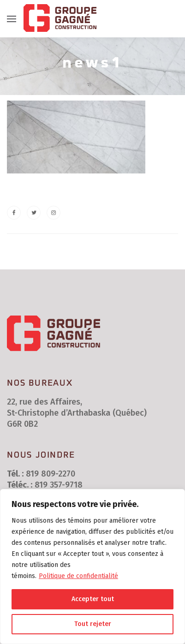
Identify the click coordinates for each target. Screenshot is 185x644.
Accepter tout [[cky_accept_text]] (93, 599)
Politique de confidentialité (78, 576)
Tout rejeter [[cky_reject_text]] (93, 624)
